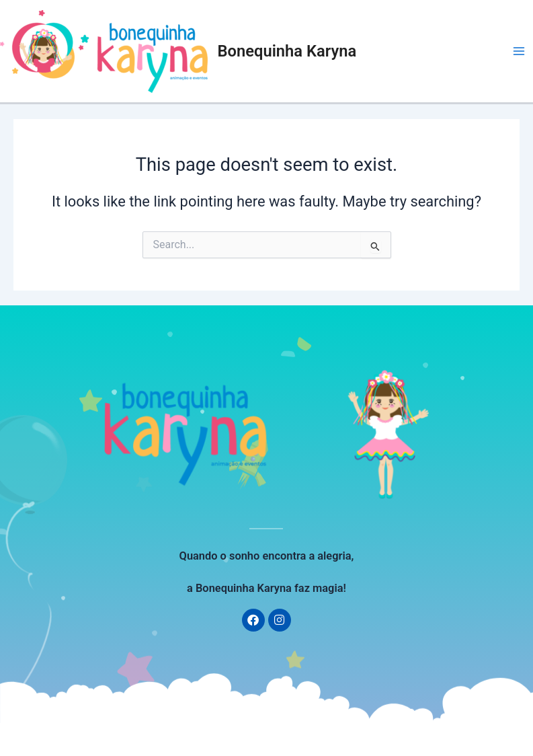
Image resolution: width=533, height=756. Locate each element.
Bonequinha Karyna (287, 51)
